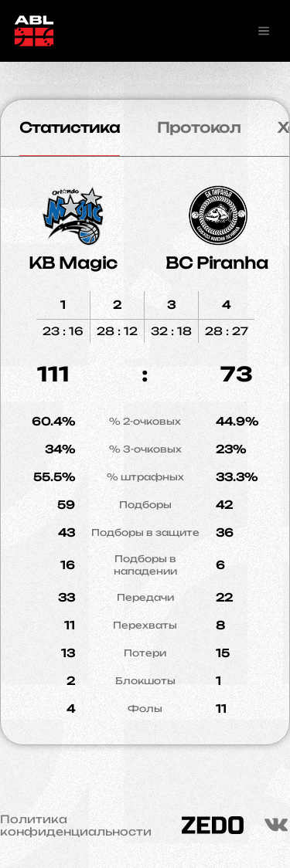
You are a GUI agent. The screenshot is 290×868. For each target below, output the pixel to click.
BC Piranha (217, 263)
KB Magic (73, 263)
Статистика (70, 127)
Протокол (199, 127)
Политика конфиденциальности (76, 826)
